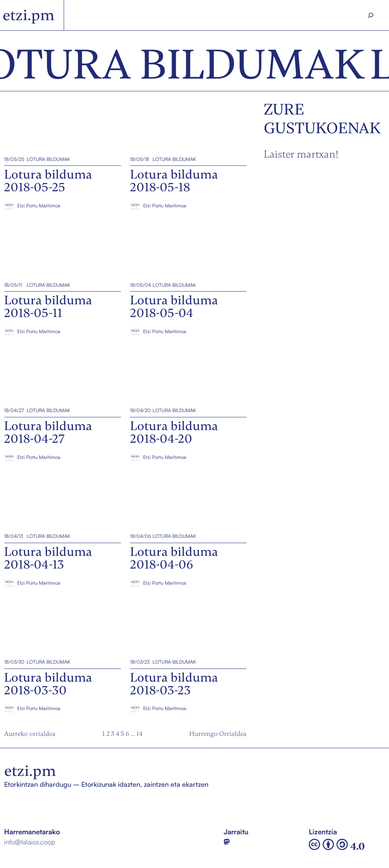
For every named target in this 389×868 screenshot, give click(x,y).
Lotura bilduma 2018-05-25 (45, 126)
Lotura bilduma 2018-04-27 (45, 377)
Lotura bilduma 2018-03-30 (46, 628)
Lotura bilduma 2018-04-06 (171, 503)
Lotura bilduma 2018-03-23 (171, 628)
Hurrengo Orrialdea (218, 734)
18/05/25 (14, 159)
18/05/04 (140, 284)
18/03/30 (14, 662)
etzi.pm (29, 15)
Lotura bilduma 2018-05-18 (171, 126)
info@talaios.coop (30, 842)
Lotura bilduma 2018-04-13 (45, 503)
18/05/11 (13, 284)
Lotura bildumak (48, 159)
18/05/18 (139, 159)
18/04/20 (140, 410)
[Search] (371, 15)
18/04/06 (140, 536)
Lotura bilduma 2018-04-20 (171, 377)
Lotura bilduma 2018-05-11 (45, 252)
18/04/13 (13, 536)
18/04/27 (14, 410)
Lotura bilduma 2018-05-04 (171, 252)
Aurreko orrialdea (30, 734)
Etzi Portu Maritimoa (39, 205)
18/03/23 (139, 662)
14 (139, 734)
